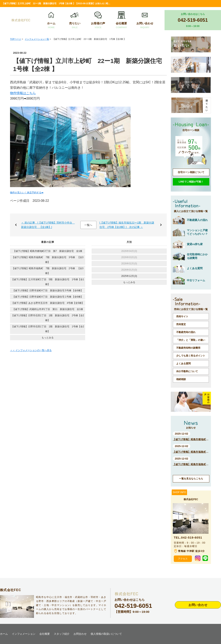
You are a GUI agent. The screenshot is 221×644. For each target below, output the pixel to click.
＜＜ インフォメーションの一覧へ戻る (31, 350)
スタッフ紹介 (62, 634)
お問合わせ (80, 634)
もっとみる (48, 338)
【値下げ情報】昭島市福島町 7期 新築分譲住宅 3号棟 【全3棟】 (48, 260)
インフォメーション (24, 634)
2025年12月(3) (129, 276)
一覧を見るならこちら (191, 479)
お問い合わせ (145, 20)
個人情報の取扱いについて (106, 634)
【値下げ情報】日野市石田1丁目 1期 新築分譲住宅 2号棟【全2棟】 (48, 318)
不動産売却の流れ (186, 332)
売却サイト (182, 316)
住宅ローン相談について (191, 172)
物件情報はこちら (23, 93)
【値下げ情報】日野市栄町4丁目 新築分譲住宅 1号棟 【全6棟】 (48, 297)
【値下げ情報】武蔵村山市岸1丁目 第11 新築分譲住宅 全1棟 (48, 309)
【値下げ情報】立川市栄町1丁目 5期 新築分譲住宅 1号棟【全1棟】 (48, 282)
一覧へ (88, 225)
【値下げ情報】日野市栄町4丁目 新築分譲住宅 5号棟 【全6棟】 (48, 291)
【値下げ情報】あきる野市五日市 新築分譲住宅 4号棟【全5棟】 (48, 303)
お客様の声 (98, 20)
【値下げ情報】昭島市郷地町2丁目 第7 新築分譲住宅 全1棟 (48, 251)
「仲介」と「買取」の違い (191, 340)
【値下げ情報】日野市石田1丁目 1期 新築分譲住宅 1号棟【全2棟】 (48, 329)
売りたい (75, 20)
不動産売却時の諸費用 (188, 348)
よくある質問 (183, 364)
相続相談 (181, 379)
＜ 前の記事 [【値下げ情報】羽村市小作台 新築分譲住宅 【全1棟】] (48, 225)
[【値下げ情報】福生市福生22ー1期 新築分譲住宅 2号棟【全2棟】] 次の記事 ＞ (127, 225)
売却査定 (181, 324)
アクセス (183, 559)
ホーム (51, 20)
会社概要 (121, 20)
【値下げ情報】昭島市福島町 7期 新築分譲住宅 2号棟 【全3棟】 (48, 271)
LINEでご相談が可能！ (191, 182)
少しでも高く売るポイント (191, 356)
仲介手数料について (187, 371)
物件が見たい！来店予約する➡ (27, 193)
